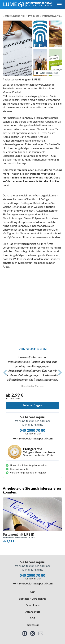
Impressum (32, 625)
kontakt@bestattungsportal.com (33, 438)
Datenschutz (32, 612)
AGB (32, 618)
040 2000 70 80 (32, 430)
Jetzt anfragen (32, 405)
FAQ (33, 592)
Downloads (33, 605)
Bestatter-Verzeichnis (32, 599)
